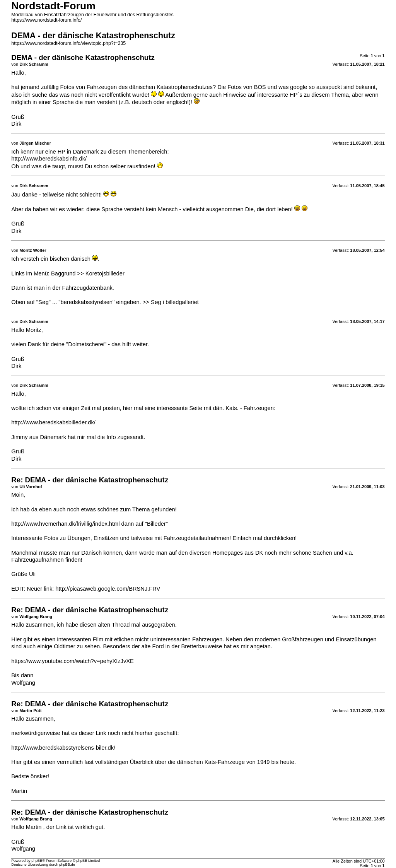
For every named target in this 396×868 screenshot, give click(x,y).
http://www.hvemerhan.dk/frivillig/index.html (65, 524)
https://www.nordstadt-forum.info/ (46, 20)
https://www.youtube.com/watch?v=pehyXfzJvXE (72, 661)
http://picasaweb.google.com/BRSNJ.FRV (108, 589)
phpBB (37, 861)
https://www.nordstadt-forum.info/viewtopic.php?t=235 (68, 43)
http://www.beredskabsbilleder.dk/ (53, 422)
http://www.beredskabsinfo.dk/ (49, 159)
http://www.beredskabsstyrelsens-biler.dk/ (63, 748)
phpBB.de (67, 865)
